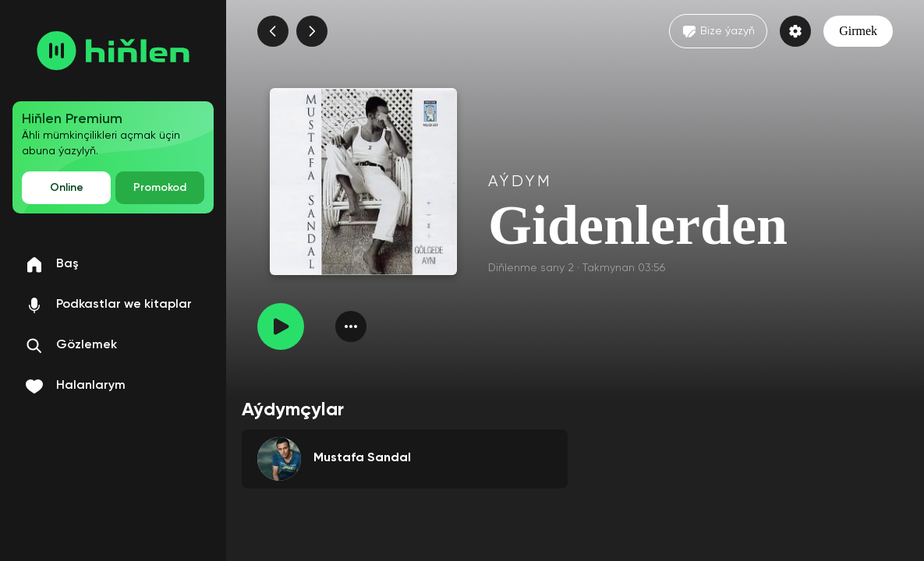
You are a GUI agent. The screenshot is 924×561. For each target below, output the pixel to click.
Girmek (858, 31)
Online (67, 188)
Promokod (160, 188)
